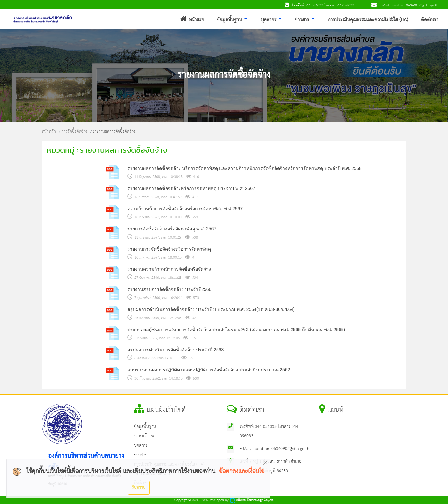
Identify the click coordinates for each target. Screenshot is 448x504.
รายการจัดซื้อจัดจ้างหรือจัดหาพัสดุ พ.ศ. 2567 (172, 229)
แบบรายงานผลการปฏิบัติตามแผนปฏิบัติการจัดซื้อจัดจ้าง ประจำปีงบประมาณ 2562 (209, 370)
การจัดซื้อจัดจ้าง (74, 131)
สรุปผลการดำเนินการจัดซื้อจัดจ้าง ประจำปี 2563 (175, 350)
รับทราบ (139, 487)
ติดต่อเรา (430, 20)
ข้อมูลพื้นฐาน (229, 20)
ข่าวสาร (302, 20)
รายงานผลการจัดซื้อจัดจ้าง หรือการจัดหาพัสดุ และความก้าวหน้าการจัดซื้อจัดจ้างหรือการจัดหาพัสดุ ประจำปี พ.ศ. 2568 (244, 168)
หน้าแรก (192, 20)
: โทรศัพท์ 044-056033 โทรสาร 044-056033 (319, 6)
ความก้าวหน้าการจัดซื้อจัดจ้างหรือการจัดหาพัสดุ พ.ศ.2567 (185, 209)
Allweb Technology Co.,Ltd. (252, 500)
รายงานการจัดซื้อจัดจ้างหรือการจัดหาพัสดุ (169, 249)
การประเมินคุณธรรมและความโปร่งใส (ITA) (368, 20)
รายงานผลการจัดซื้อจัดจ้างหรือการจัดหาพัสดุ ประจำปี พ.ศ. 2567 (191, 188)
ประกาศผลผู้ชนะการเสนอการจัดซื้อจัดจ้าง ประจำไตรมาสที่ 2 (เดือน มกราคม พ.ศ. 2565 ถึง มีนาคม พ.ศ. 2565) (236, 330)
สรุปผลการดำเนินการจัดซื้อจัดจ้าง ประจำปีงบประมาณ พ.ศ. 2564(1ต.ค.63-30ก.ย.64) (211, 309)
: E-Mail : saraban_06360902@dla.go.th (405, 6)
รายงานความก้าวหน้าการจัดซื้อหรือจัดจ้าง (169, 269)
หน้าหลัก (49, 131)
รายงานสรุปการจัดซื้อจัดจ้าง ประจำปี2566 (169, 289)
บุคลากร (268, 20)
